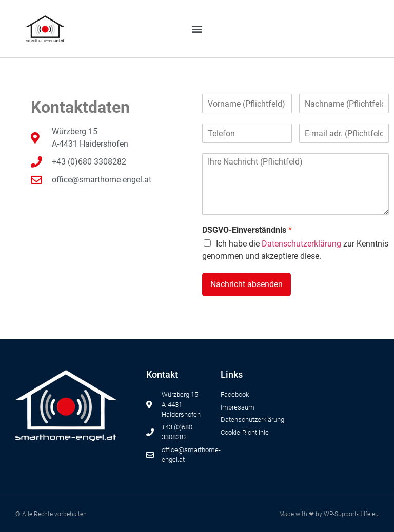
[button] (197, 29)
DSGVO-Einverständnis (247, 230)
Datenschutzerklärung (301, 244)
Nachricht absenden (247, 284)
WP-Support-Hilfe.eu (351, 514)
